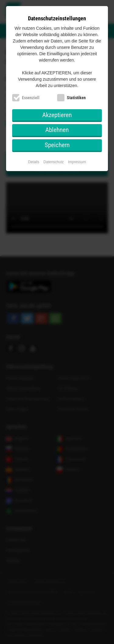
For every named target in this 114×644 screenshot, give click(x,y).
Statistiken (76, 98)
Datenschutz (54, 162)
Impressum (77, 162)
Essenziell (31, 98)
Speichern (57, 145)
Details (34, 162)
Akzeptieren (57, 115)
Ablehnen (57, 130)
